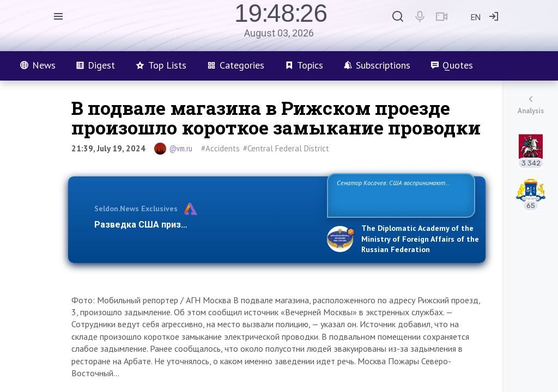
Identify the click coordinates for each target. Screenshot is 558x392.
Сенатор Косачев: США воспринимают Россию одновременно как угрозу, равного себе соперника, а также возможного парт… (399, 195)
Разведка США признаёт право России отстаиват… (204, 225)
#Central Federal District (286, 148)
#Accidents (220, 148)
